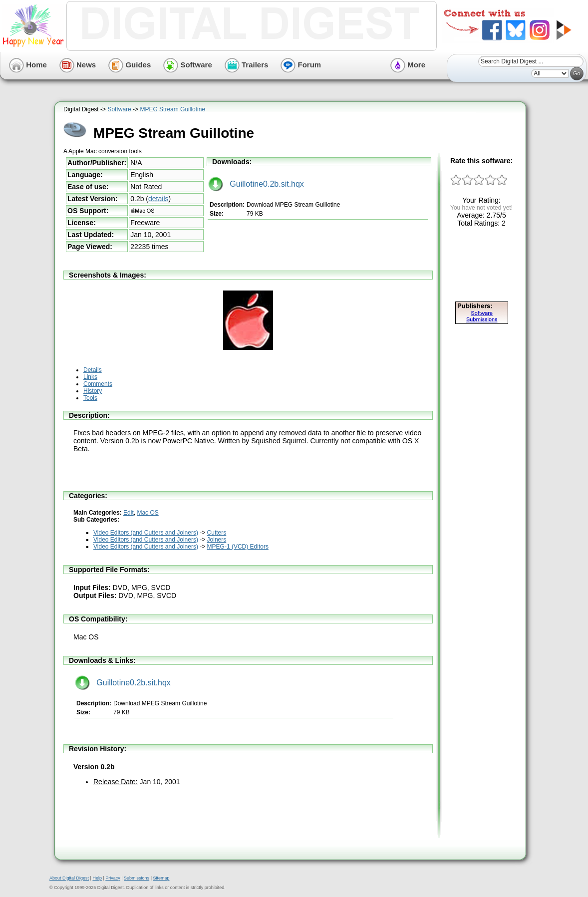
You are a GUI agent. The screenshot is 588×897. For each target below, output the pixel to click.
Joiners (217, 540)
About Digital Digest (69, 878)
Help (97, 878)
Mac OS (147, 513)
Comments (98, 384)
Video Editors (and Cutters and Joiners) (146, 533)
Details (93, 370)
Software (188, 65)
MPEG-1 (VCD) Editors (238, 547)
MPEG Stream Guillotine (172, 109)
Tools (90, 398)
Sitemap (161, 878)
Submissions (137, 878)
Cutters (217, 533)
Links (90, 377)
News (78, 65)
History (93, 391)
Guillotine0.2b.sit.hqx (256, 184)
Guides (130, 65)
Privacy (113, 878)
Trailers (247, 65)
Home (28, 65)
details (158, 199)
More (408, 65)
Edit (129, 513)
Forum (301, 65)
